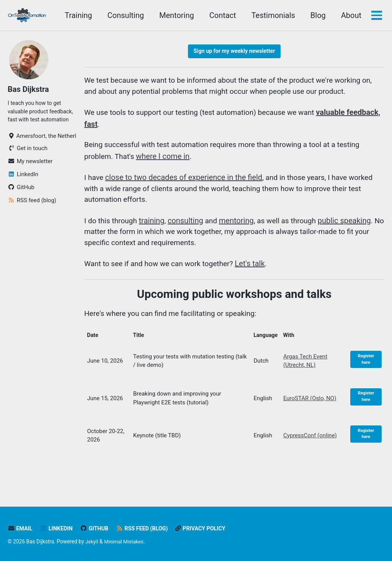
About (350, 15)
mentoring (240, 225)
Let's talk (257, 270)
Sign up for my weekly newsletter (234, 52)
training (154, 225)
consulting (188, 225)
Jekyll (92, 542)
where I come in (165, 159)
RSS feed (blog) (146, 529)
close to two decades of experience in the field (185, 181)
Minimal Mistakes (125, 542)
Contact (222, 15)
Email (20, 529)
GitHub (97, 529)
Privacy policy (207, 529)
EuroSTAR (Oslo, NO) (310, 407)
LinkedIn (58, 529)
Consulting (125, 15)
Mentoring (176, 15)
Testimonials (273, 15)
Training (78, 15)
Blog (317, 15)
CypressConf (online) (310, 444)
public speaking (351, 225)
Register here (366, 368)
